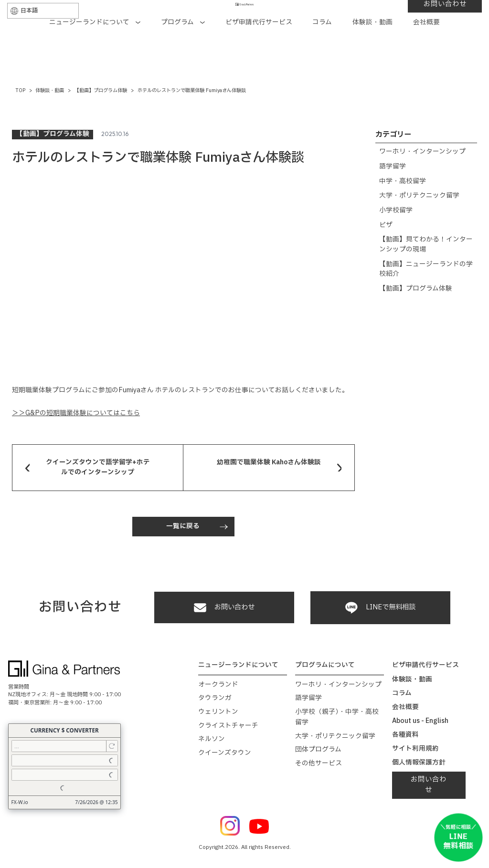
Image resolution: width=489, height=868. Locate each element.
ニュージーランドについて (95, 50)
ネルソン (212, 739)
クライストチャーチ (228, 726)
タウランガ (215, 698)
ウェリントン (218, 712)
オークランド (218, 685)
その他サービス (319, 763)
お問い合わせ (409, 25)
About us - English (420, 721)
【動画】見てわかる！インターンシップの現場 (426, 244)
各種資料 (405, 735)
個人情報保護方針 (419, 763)
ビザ (386, 225)
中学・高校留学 (403, 181)
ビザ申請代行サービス (259, 50)
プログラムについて (325, 665)
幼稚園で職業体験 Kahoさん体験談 (269, 462)
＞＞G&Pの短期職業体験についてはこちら (76, 413)
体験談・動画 (372, 50)
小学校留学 (396, 210)
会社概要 (426, 50)
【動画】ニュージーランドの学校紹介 (426, 269)
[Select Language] (79, 26)
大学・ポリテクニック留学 (419, 196)
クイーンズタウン (225, 753)
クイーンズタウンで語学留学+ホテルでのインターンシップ (98, 467)
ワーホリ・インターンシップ (422, 152)
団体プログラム (318, 750)
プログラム (183, 50)
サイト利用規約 (415, 749)
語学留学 (393, 167)
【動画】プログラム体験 (416, 289)
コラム (322, 50)
